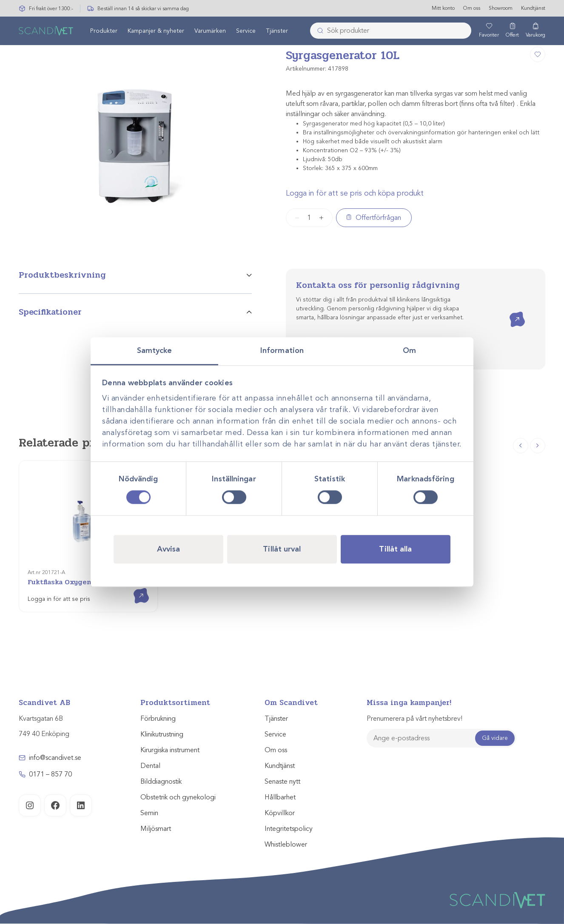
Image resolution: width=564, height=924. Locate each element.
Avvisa (169, 549)
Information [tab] (282, 350)
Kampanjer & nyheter (156, 31)
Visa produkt (135, 588)
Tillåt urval (282, 549)
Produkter (104, 31)
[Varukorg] (536, 31)
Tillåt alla (395, 549)
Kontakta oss (511, 312)
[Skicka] (318, 31)
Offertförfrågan (378, 218)
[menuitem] (104, 31)
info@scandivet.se (55, 758)
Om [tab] (409, 350)
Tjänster (277, 31)
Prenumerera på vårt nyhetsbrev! (414, 719)
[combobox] (391, 31)
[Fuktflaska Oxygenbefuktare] (88, 536)
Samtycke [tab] (155, 350)
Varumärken (210, 31)
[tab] (135, 281)
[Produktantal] (309, 218)
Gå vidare (495, 738)
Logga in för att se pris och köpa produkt (355, 193)
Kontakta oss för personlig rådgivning (378, 285)
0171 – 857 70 (50, 774)
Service (246, 31)
